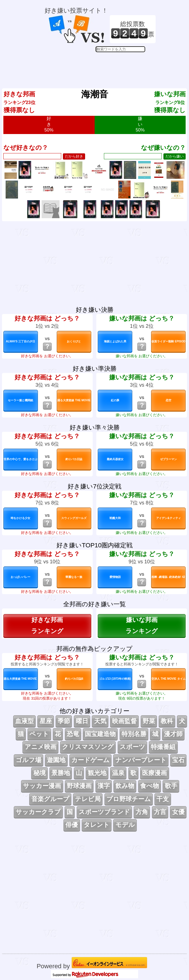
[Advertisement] (100, 66)
